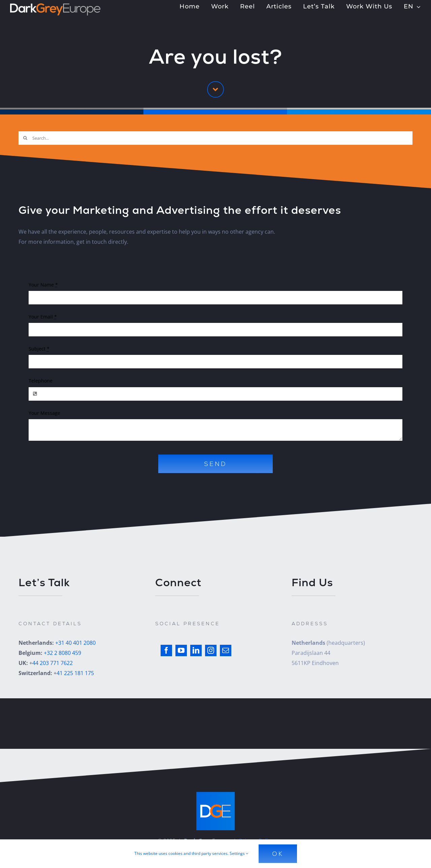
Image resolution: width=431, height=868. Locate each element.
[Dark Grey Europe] (55, 6)
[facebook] (166, 650)
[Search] (25, 138)
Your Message (44, 413)
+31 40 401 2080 (75, 643)
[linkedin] (196, 650)
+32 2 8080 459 (62, 653)
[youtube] (181, 650)
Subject (39, 349)
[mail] (226, 650)
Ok (278, 854)
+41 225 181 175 (74, 673)
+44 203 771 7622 (51, 663)
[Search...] (215, 138)
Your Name (43, 285)
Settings (239, 853)
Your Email (43, 317)
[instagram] (211, 650)
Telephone (41, 381)
